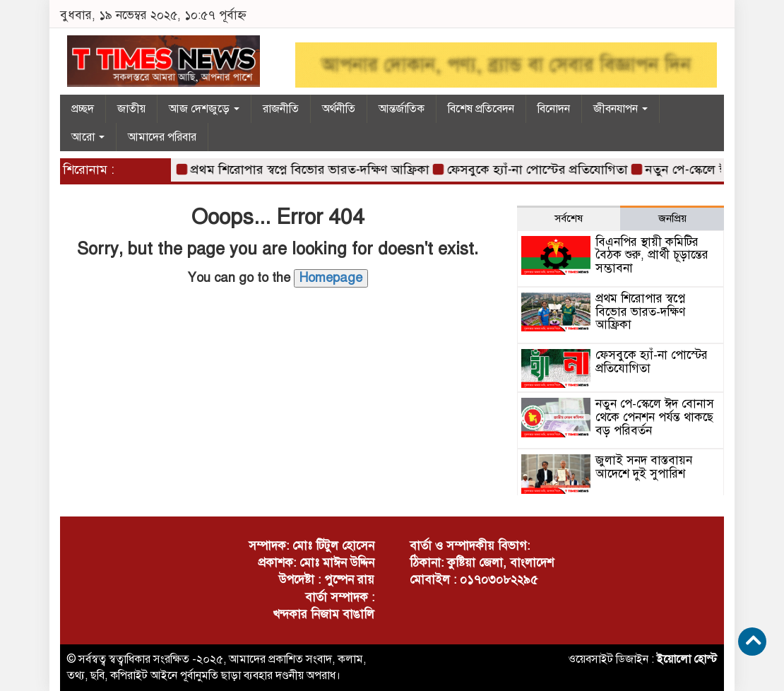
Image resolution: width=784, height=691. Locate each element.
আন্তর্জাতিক (402, 109)
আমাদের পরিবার (162, 137)
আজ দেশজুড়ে (204, 109)
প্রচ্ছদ (83, 109)
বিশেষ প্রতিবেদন (481, 109)
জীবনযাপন (620, 109)
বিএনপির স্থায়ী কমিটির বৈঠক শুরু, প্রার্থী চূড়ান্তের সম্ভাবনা (652, 255)
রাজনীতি (281, 109)
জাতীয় (131, 109)
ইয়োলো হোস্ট (687, 659)
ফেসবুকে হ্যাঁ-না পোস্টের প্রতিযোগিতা (542, 170)
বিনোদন (554, 109)
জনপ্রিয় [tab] (672, 218)
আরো (88, 137)
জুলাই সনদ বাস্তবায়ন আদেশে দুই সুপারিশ (644, 467)
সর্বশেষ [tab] (569, 218)
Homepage (331, 278)
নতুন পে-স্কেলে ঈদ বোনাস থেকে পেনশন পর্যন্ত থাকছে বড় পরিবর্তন (655, 417)
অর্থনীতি (339, 109)
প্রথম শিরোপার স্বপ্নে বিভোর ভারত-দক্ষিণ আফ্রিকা (314, 170)
